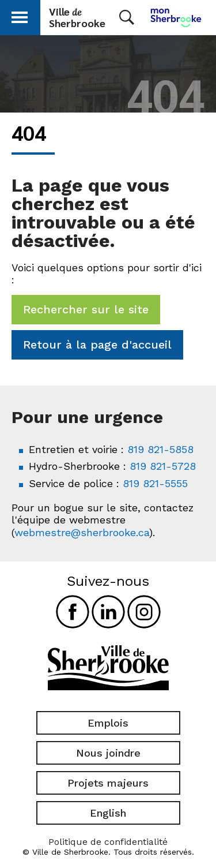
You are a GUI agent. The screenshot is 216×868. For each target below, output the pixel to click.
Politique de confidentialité (108, 842)
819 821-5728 (163, 466)
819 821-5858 (160, 449)
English (108, 813)
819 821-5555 (155, 483)
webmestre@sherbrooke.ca (82, 532)
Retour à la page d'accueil (97, 345)
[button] (20, 15)
